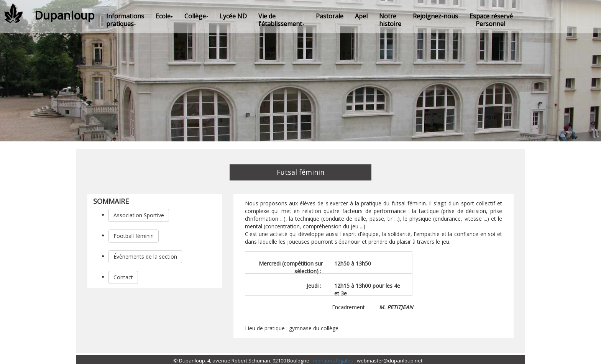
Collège (196, 16)
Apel (361, 16)
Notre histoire (390, 20)
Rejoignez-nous (435, 16)
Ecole (164, 16)
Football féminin (134, 236)
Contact (123, 277)
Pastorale (330, 16)
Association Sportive (139, 215)
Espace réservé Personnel (491, 20)
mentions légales (333, 361)
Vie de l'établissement (281, 20)
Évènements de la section (145, 257)
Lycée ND (233, 16)
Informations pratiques (125, 20)
